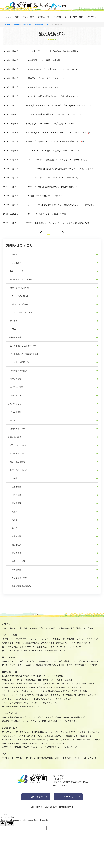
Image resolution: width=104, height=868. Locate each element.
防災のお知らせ (16, 271)
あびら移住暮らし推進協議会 (48, 695)
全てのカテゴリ (15, 254)
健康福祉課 (15, 536)
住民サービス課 (17, 561)
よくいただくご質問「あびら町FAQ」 (53, 643)
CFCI (12, 329)
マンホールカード (10, 695)
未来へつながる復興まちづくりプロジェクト (21, 703)
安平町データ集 (68, 740)
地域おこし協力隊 (42, 676)
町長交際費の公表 (29, 743)
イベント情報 (15, 412)
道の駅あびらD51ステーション (15, 721)
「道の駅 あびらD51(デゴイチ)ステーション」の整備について (28, 684)
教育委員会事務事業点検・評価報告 (82, 665)
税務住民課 (15, 495)
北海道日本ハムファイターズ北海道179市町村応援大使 (25, 680)
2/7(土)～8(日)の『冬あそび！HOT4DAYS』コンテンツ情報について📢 (58, 132)
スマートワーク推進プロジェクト (16, 699)
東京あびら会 (62, 691)
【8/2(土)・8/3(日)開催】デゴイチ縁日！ (44, 196)
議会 (96, 740)
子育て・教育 (28, 17)
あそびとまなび (24, 665)
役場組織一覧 (86, 736)
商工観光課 (15, 570)
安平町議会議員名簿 (11, 743)
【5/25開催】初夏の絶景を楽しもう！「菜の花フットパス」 (53, 96)
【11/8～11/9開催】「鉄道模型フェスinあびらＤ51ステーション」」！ (58, 160)
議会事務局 (15, 545)
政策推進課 (15, 487)
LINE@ (75, 661)
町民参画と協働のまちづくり (73, 732)
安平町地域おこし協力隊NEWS (22, 346)
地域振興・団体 (44, 17)
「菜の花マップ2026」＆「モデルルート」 (45, 78)
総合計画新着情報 (17, 462)
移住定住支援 (15, 379)
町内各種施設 (77, 717)
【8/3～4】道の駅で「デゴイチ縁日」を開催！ (47, 214)
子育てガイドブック (28, 661)
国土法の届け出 (90, 758)
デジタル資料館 (47, 691)
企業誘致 (69, 680)
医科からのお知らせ (18, 296)
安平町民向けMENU (34, 758)
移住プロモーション (51, 703)
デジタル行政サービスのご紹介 (52, 743)
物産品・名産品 (62, 717)
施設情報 (13, 420)
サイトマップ (8, 758)
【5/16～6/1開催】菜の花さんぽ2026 (42, 87)
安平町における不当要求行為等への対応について (23, 747)
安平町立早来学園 (57, 665)
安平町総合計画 (22, 732)
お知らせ (6, 624)
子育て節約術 (64, 661)
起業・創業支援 (26, 695)
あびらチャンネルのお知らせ (21, 279)
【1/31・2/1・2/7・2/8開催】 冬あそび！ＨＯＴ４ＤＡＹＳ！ (53, 151)
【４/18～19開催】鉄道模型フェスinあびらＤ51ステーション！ (54, 114)
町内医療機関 (69, 639)
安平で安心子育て (10, 661)
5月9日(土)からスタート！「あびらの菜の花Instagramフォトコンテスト (58, 105)
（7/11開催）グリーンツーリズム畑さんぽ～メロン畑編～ (52, 51)
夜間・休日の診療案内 (25, 643)
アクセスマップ (46, 717)
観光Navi (20, 717)
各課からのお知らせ (17, 470)
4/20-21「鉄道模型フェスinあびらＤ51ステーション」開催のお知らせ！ (58, 223)
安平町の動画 (8, 717)
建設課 (13, 512)
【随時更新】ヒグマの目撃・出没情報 (43, 60)
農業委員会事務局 (17, 578)
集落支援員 (67, 695)
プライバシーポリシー (72, 758)
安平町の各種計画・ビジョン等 (45, 732)
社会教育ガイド (40, 665)
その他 (5, 754)
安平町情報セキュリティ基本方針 (60, 747)
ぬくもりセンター (56, 721)
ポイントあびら (62, 699)
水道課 (13, 520)
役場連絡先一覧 (9, 740)
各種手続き (22, 639)
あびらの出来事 (16, 387)
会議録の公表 (72, 736)
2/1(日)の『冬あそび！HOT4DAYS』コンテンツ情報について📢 (55, 141)
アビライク (92, 17)
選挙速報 (41, 740)
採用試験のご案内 (17, 454)
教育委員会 (15, 553)
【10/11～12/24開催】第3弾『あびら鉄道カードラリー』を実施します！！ (60, 169)
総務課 (13, 478)
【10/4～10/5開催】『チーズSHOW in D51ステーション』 (52, 178)
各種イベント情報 (38, 721)
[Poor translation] (10, 824)
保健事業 (57, 639)
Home (8, 24)
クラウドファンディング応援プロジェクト (20, 691)
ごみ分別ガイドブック (81, 643)
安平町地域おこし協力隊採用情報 (23, 354)
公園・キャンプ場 (17, 429)
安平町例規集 (53, 740)
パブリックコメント (11, 736)
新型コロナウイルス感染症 (21, 313)
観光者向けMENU (53, 758)
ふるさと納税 (26, 676)
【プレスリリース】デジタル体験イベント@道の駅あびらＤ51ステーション (60, 205)
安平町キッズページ (90, 661)
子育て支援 (13, 321)
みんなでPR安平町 (10, 676)
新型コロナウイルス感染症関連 (33, 647)
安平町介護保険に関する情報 (14, 650)
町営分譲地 (75, 687)
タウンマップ (32, 717)
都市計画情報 (8, 643)
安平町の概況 (8, 732)
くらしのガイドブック (86, 639)
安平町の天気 (72, 721)
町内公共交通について (67, 684)
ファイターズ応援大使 (18, 362)
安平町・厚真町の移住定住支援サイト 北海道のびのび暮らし (42, 687)
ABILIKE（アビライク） (43, 699)
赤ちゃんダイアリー (48, 661)
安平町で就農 (57, 680)
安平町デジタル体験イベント (87, 695)
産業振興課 (15, 503)
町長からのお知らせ (17, 445)
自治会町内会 (8, 687)
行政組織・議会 (76, 17)
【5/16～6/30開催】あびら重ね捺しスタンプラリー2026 (51, 69)
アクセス (68, 797)
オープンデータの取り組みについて (49, 736)
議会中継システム (84, 740)
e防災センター (8, 639)
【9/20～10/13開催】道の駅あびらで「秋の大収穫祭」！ (51, 187)
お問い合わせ (36, 797)
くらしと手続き (12, 17)
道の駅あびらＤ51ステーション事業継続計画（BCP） (50, 124)
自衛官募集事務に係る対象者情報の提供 (46, 650)
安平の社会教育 (9, 665)
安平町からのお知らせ (23, 24)
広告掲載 (20, 758)
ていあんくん (93, 732)
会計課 (13, 528)
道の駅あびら (15, 395)
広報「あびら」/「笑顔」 (40, 639)
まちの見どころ (60, 17)
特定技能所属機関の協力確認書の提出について (22, 706)
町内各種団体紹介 (86, 684)
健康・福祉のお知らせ (18, 288)
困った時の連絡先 (10, 647)
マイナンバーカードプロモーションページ (67, 647)
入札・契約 (26, 736)
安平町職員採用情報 (26, 740)
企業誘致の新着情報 (17, 371)
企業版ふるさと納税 (78, 691)
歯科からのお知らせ (18, 304)
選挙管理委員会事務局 (19, 586)
